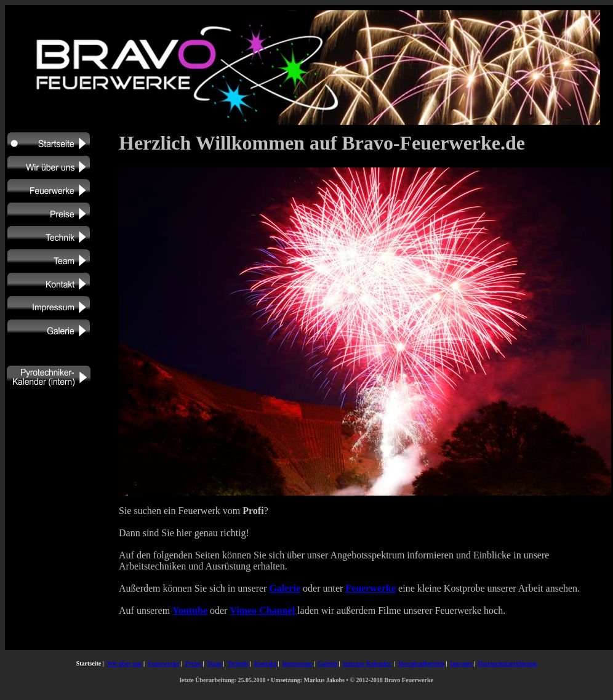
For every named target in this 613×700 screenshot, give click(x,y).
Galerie (327, 663)
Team (214, 663)
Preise (193, 663)
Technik (238, 663)
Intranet (462, 663)
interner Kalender (368, 663)
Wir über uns (125, 663)
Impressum (297, 663)
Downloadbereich (421, 663)
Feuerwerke (163, 663)
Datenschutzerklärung (508, 663)
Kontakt (265, 663)
